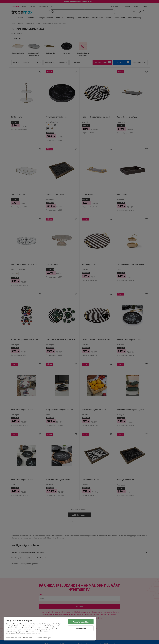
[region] (50, 629)
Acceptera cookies (81, 622)
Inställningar (81, 628)
